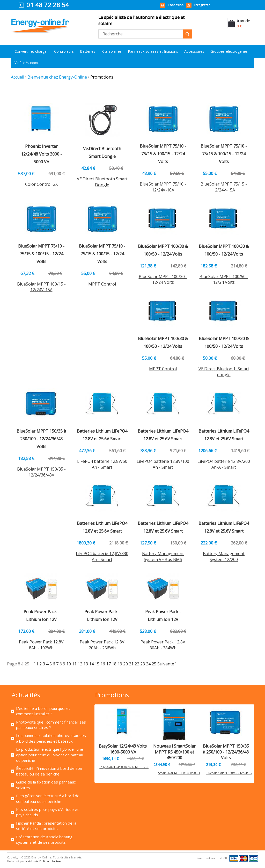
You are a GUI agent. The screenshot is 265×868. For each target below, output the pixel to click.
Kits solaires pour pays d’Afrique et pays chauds (47, 812)
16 (103, 664)
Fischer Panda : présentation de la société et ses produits (46, 826)
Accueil (17, 77)
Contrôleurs (64, 51)
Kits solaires (112, 51)
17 (108, 664)
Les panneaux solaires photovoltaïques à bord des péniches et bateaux (51, 738)
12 (80, 664)
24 (148, 664)
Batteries (88, 51)
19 (120, 664)
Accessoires (194, 51)
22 (137, 664)
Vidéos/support (27, 63)
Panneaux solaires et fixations (153, 51)
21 (131, 664)
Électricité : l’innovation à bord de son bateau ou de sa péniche (49, 771)
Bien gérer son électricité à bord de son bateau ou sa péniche (48, 798)
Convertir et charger (31, 51)
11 (74, 664)
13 (86, 664)
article (243, 21)
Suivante (166, 664)
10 (69, 664)
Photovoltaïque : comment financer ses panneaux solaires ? (51, 725)
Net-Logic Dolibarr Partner (44, 861)
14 (91, 664)
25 (154, 664)
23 (143, 664)
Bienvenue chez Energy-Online (57, 77)
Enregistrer (202, 5)
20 (126, 664)
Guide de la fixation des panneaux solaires (46, 785)
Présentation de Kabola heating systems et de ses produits (44, 839)
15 (97, 664)
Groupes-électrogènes (229, 51)
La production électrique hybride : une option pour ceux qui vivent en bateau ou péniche (50, 755)
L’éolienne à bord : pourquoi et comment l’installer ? (43, 711)
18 (114, 664)
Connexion (176, 5)
